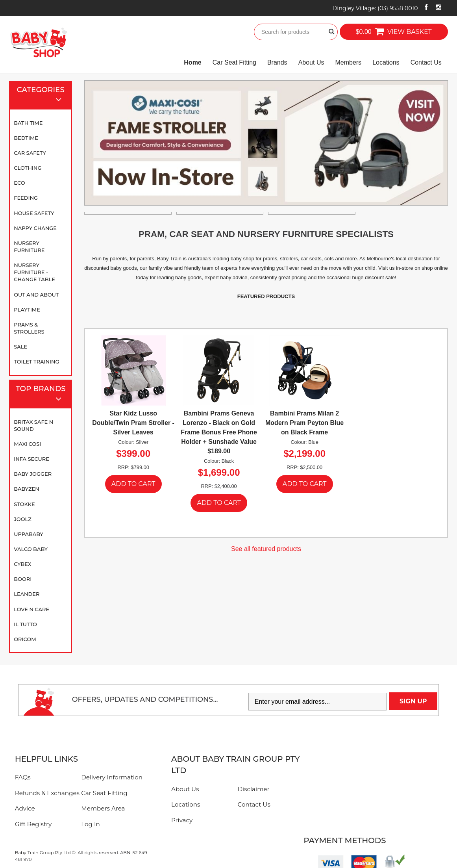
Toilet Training (36, 362)
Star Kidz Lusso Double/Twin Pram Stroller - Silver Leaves (133, 423)
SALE (20, 347)
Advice (25, 808)
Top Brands (42, 394)
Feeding (26, 198)
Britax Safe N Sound (33, 425)
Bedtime (26, 138)
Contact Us (426, 62)
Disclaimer (254, 789)
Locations (386, 62)
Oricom (25, 639)
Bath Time (28, 123)
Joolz (23, 519)
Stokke (24, 504)
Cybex (22, 564)
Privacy (182, 820)
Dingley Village (375, 8)
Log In (91, 824)
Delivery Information (112, 777)
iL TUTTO (25, 624)
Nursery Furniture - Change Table (34, 272)
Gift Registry (33, 824)
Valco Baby (31, 549)
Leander (27, 594)
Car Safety (30, 153)
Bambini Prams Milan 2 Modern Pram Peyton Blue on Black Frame (304, 423)
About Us (311, 62)
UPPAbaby (28, 534)
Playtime (27, 310)
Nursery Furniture (29, 247)
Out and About (36, 295)
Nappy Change (35, 228)
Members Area (103, 808)
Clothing (28, 168)
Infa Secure (31, 459)
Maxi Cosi (27, 444)
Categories (43, 96)
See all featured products (266, 549)
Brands (277, 62)
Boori (23, 579)
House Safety (34, 213)
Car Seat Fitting (234, 62)
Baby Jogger (33, 474)
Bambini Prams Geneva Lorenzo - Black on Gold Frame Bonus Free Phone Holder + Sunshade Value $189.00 (219, 432)
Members (348, 62)
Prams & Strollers (29, 328)
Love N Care (31, 609)
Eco (19, 183)
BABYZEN (26, 489)
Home (192, 62)
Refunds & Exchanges (47, 793)
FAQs (23, 777)
